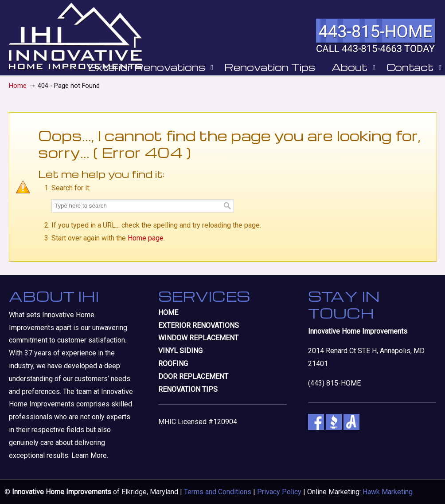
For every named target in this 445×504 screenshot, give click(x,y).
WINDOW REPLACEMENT (198, 338)
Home (18, 86)
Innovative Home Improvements (76, 36)
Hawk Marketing (388, 492)
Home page (146, 238)
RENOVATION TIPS (188, 389)
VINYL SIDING (180, 351)
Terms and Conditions (218, 492)
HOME (168, 313)
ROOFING (173, 364)
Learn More (89, 455)
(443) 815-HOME (334, 383)
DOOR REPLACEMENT (193, 376)
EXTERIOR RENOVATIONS (199, 325)
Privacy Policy (279, 492)
